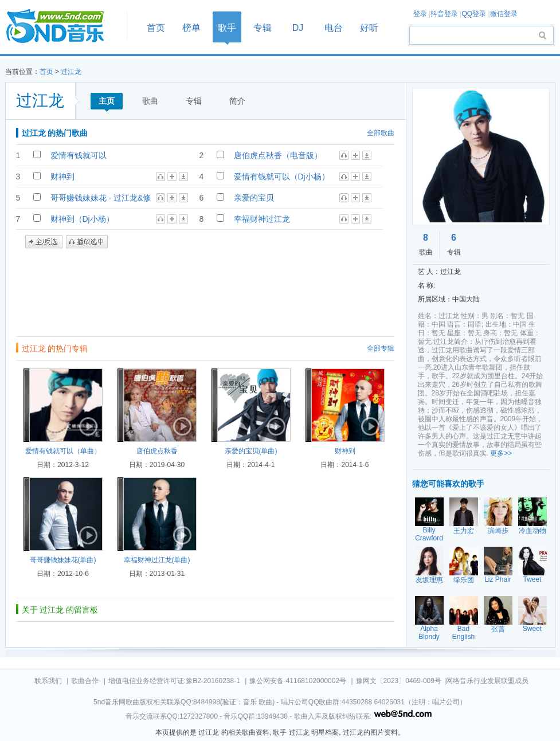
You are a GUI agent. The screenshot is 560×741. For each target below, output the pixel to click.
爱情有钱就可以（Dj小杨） (282, 177)
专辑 (263, 28)
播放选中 (87, 242)
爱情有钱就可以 (79, 155)
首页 (62, 27)
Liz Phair (498, 579)
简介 (237, 101)
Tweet (532, 579)
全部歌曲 (381, 133)
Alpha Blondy (429, 633)
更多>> (501, 453)
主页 (107, 101)
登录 (420, 14)
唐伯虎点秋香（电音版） (278, 155)
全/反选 (44, 242)
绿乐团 (464, 580)
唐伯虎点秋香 (157, 451)
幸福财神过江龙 (262, 219)
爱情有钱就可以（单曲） (63, 451)
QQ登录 (474, 14)
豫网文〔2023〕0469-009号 (399, 681)
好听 (369, 28)
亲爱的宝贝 (254, 198)
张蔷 (498, 629)
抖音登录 (444, 14)
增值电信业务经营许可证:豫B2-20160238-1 (174, 681)
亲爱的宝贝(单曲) (251, 451)
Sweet (532, 629)
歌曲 (150, 101)
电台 (334, 28)
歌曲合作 (85, 681)
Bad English (463, 633)
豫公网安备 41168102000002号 (298, 681)
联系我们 (48, 681)
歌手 (227, 28)
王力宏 (464, 531)
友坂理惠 (429, 580)
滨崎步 (498, 531)
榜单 (191, 28)
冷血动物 (532, 531)
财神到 (62, 177)
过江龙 (71, 72)
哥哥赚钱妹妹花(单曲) (63, 560)
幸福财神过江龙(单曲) (157, 560)
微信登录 (504, 14)
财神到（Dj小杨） (82, 219)
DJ (298, 28)
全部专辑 (381, 348)
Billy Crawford (429, 534)
